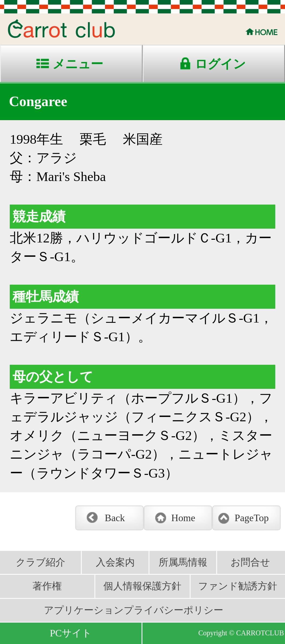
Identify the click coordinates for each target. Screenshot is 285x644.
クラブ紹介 (40, 562)
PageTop (252, 518)
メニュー (78, 64)
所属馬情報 (183, 562)
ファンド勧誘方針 (238, 586)
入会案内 (115, 562)
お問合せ (250, 562)
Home (183, 518)
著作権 (47, 586)
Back (115, 518)
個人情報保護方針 (142, 586)
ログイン (220, 64)
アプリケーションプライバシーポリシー (134, 610)
